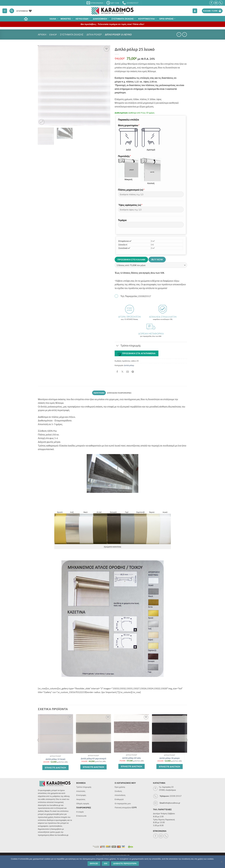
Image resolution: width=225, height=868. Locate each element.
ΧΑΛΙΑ (54, 19)
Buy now (157, 259)
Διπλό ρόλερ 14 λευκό (55, 759)
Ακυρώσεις (81, 799)
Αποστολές (81, 791)
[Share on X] (122, 372)
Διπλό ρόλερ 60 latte (131, 758)
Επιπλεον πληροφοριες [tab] (119, 393)
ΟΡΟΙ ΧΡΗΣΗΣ (167, 19)
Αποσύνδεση (120, 795)
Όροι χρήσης (120, 787)
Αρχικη (42, 34)
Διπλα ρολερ (94, 34)
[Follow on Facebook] (211, 3)
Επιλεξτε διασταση (55, 768)
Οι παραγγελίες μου (123, 803)
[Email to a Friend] (128, 372)
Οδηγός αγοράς (83, 803)
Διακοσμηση (101, 19)
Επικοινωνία (81, 816)
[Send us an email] (216, 3)
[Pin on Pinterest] (133, 372)
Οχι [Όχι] (106, 864)
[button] (5, 11)
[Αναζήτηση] (12, 11)
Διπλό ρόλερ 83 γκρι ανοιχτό (93, 758)
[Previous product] (184, 34)
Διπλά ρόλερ (129, 365)
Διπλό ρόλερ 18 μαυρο (170, 758)
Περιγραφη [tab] (99, 393)
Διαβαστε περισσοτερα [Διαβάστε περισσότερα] (125, 864)
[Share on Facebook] (117, 372)
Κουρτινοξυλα (147, 19)
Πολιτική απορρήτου (126, 807)
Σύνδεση (118, 791)
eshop (53, 34)
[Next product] (179, 34)
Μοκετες (67, 19)
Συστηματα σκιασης (124, 19)
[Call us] (221, 3)
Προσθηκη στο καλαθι (131, 259)
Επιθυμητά (119, 799)
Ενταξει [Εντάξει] (94, 864)
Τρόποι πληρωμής (84, 787)
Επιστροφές (81, 795)
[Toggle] (117, 346)
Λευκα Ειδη (83, 19)
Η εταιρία (80, 812)
